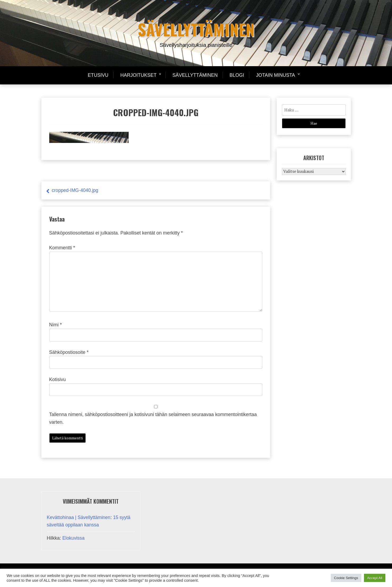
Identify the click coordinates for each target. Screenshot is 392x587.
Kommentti (62, 248)
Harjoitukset (138, 75)
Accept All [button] (375, 578)
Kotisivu (58, 380)
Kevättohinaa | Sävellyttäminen (80, 517)
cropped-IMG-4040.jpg (76, 190)
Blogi (237, 75)
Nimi (56, 325)
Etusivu (98, 75)
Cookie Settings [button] (346, 578)
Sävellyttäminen (196, 29)
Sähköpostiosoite (69, 352)
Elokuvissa (74, 538)
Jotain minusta (275, 75)
